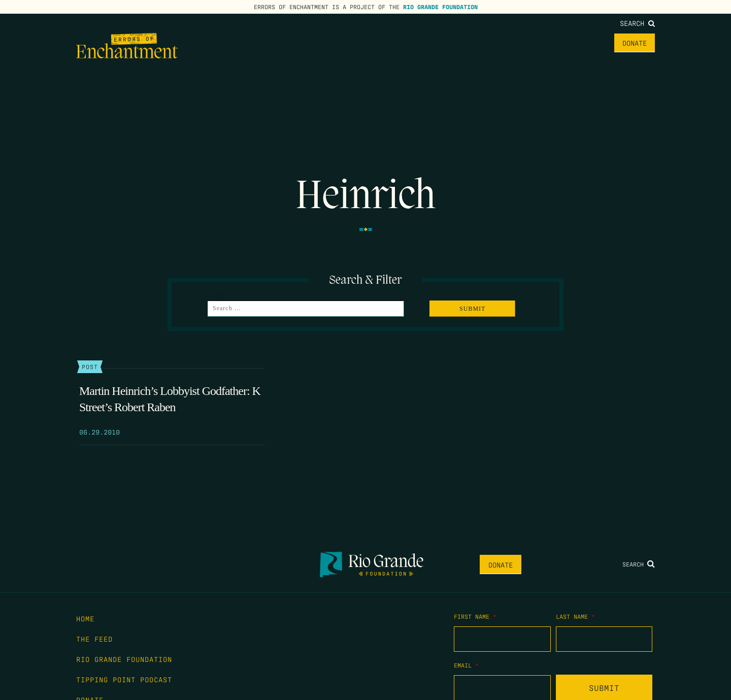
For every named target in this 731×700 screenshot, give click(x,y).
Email (466, 665)
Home (525, 43)
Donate (635, 43)
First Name (475, 616)
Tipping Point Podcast (124, 679)
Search (637, 23)
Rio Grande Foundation (440, 7)
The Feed (568, 43)
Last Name (575, 616)
